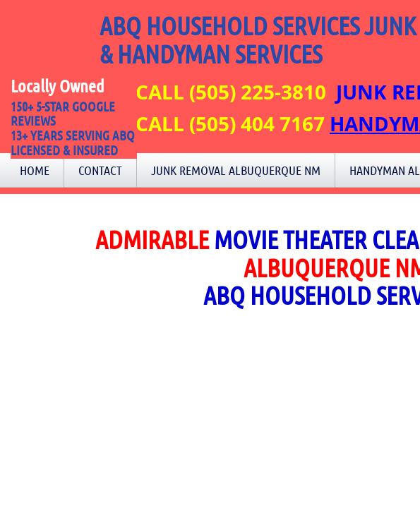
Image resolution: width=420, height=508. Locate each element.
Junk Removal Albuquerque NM (236, 170)
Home (35, 170)
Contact (100, 170)
